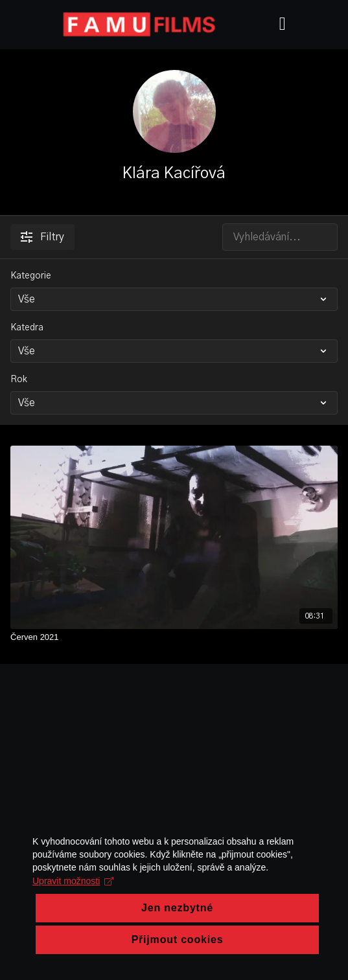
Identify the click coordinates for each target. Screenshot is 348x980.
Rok (19, 380)
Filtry (42, 237)
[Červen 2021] (174, 637)
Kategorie (31, 276)
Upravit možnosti (73, 923)
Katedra (27, 328)
